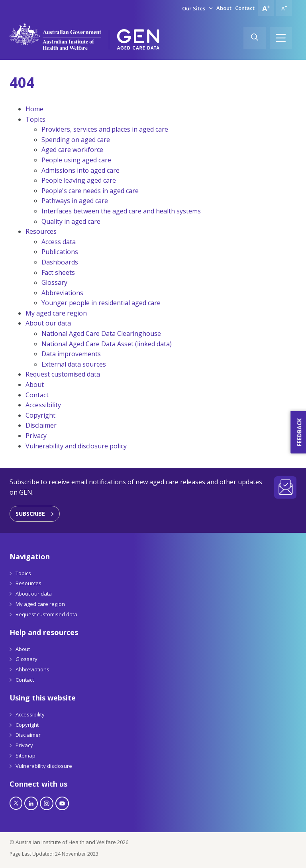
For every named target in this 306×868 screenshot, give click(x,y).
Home (34, 109)
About (224, 8)
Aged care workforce (72, 150)
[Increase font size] (266, 8)
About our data (48, 323)
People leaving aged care (79, 180)
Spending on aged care (76, 140)
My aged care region (56, 313)
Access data (59, 242)
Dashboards (60, 262)
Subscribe (30, 514)
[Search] (255, 38)
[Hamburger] (281, 38)
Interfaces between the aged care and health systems (121, 211)
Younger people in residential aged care (101, 303)
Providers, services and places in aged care (105, 129)
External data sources (74, 364)
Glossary (54, 282)
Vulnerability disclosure (44, 766)
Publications (60, 252)
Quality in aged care (71, 221)
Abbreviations (62, 293)
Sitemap (25, 756)
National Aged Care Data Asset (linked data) (107, 344)
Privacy (36, 436)
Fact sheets (58, 272)
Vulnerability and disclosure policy (76, 446)
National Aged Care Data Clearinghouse (101, 333)
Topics (35, 119)
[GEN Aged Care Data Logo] (138, 39)
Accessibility (43, 405)
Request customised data (63, 374)
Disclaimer (41, 425)
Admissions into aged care (80, 170)
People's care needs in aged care (90, 191)
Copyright (40, 415)
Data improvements (71, 354)
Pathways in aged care (75, 201)
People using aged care (76, 160)
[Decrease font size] (284, 8)
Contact (245, 8)
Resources (41, 231)
